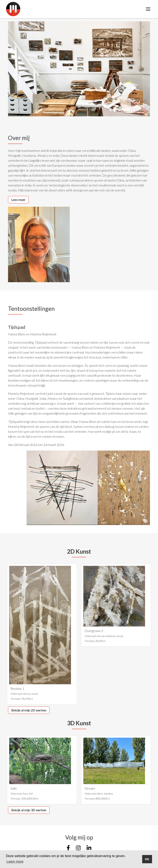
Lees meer (18, 200)
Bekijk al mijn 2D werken (29, 710)
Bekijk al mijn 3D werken (29, 810)
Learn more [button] (15, 862)
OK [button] (147, 859)
